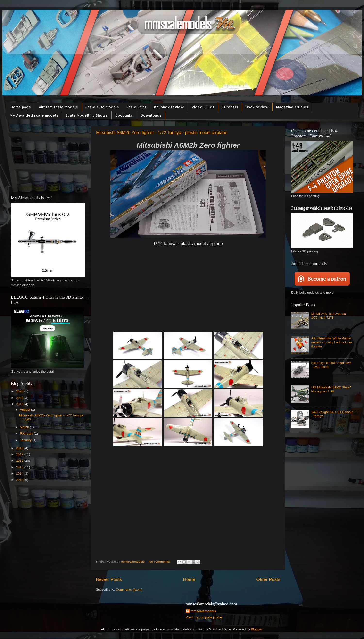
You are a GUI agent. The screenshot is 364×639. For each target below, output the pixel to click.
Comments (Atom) (129, 590)
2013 (20, 480)
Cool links (124, 115)
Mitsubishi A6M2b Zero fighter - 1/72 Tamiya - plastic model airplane (162, 133)
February (27, 433)
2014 (20, 473)
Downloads (151, 115)
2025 (20, 391)
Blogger (256, 629)
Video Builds (203, 107)
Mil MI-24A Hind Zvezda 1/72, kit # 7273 (328, 316)
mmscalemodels (203, 611)
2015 (20, 467)
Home (189, 579)
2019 (20, 404)
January (26, 440)
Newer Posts (109, 579)
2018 (20, 448)
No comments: (160, 562)
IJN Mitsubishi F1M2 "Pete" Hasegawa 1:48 (331, 389)
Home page (21, 107)
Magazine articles (292, 107)
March (25, 427)
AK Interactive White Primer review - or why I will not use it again (332, 342)
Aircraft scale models (58, 107)
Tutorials (230, 107)
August (25, 410)
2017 (20, 454)
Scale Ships (136, 107)
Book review (257, 107)
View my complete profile (204, 617)
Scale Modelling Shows (87, 115)
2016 (20, 461)
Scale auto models (102, 107)
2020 (20, 398)
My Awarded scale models (34, 115)
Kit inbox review (169, 107)
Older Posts (268, 579)
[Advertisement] (188, 293)
